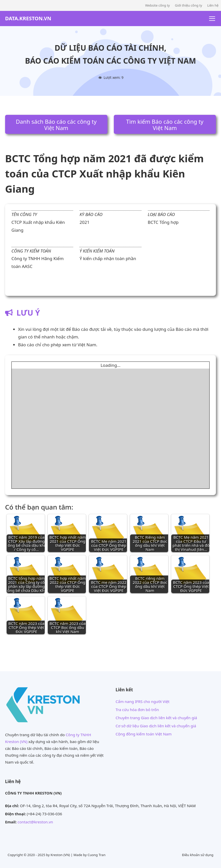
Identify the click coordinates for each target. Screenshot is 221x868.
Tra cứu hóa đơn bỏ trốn (137, 710)
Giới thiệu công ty (188, 5)
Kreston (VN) (60, 855)
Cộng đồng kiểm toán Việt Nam (144, 734)
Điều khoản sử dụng (198, 855)
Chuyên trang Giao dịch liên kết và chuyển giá (156, 718)
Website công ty (158, 5)
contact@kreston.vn (35, 822)
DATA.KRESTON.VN (28, 18)
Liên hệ (213, 5)
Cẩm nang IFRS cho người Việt (143, 701)
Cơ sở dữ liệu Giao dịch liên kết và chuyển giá (156, 726)
